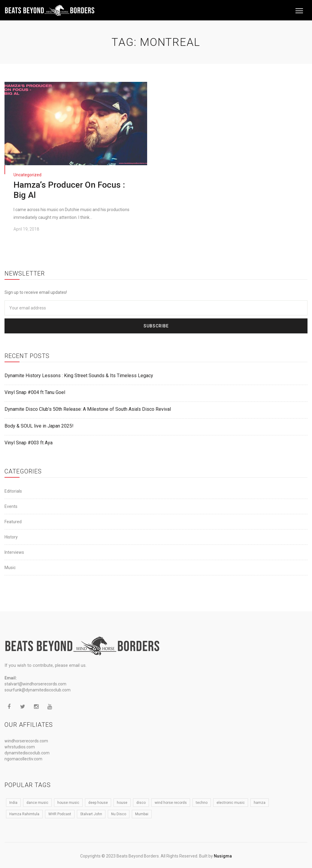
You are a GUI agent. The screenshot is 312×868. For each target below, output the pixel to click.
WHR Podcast (60, 814)
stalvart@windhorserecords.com (35, 684)
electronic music (231, 803)
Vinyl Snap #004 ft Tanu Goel (35, 392)
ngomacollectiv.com (23, 759)
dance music (37, 803)
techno (202, 803)
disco (141, 803)
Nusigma (223, 856)
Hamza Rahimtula (24, 814)
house (122, 803)
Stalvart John (91, 814)
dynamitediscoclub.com (27, 753)
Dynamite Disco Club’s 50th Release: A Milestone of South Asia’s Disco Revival (88, 409)
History (11, 537)
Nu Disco (119, 814)
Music (10, 568)
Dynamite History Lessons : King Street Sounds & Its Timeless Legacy (79, 376)
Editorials (13, 491)
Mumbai (142, 814)
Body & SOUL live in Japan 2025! (39, 426)
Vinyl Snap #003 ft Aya (29, 443)
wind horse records (171, 803)
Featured (13, 522)
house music (68, 803)
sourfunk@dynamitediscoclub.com (38, 690)
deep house (98, 803)
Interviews (14, 552)
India (13, 803)
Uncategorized (27, 175)
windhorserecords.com (26, 741)
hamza (260, 803)
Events (11, 506)
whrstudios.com (20, 747)
